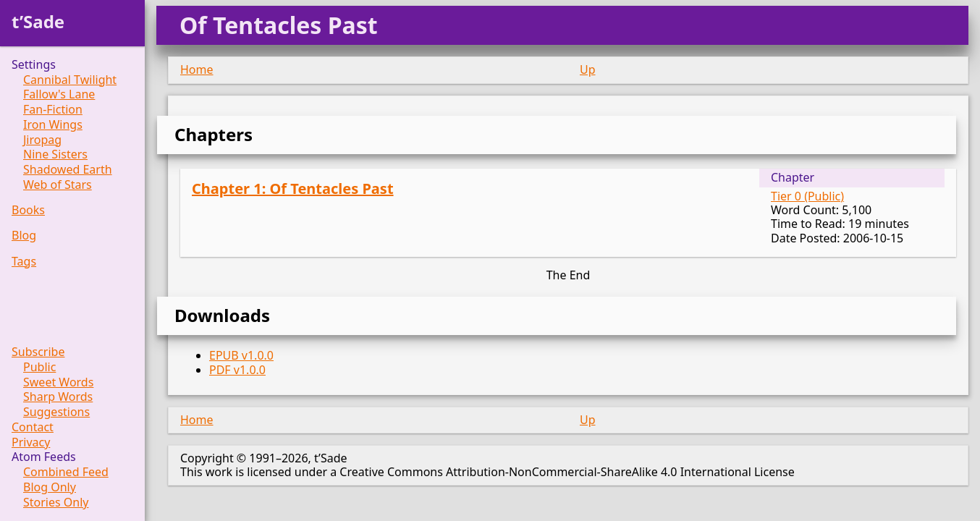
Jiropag (42, 140)
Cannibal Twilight (70, 80)
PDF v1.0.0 (237, 370)
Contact (33, 427)
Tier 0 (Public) (807, 196)
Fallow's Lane (59, 94)
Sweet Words (58, 382)
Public (39, 367)
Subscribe (38, 352)
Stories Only (56, 503)
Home (197, 69)
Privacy (31, 442)
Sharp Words (58, 397)
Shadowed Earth (68, 170)
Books (28, 210)
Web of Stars (58, 185)
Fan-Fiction (53, 110)
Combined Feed (66, 472)
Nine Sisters (55, 154)
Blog (24, 236)
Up (588, 69)
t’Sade (38, 21)
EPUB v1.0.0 (241, 355)
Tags (24, 262)
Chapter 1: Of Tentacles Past (293, 189)
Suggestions (56, 412)
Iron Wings (53, 125)
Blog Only (50, 487)
